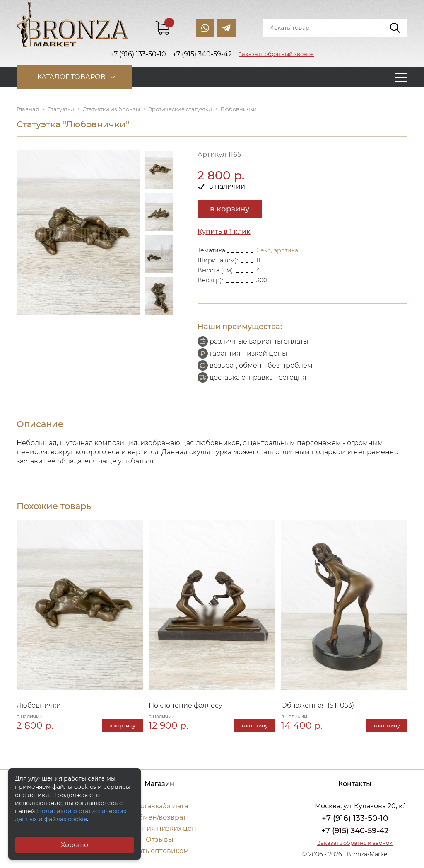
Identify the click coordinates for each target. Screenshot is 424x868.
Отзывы (160, 840)
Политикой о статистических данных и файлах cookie (71, 815)
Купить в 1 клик (224, 232)
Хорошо (75, 845)
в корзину (230, 209)
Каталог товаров (71, 77)
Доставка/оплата (159, 806)
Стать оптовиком (160, 851)
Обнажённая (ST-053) (318, 705)
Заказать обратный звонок (276, 54)
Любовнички (39, 705)
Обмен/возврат (159, 817)
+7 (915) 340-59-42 (355, 831)
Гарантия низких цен (160, 828)
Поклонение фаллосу (185, 705)
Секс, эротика (277, 250)
